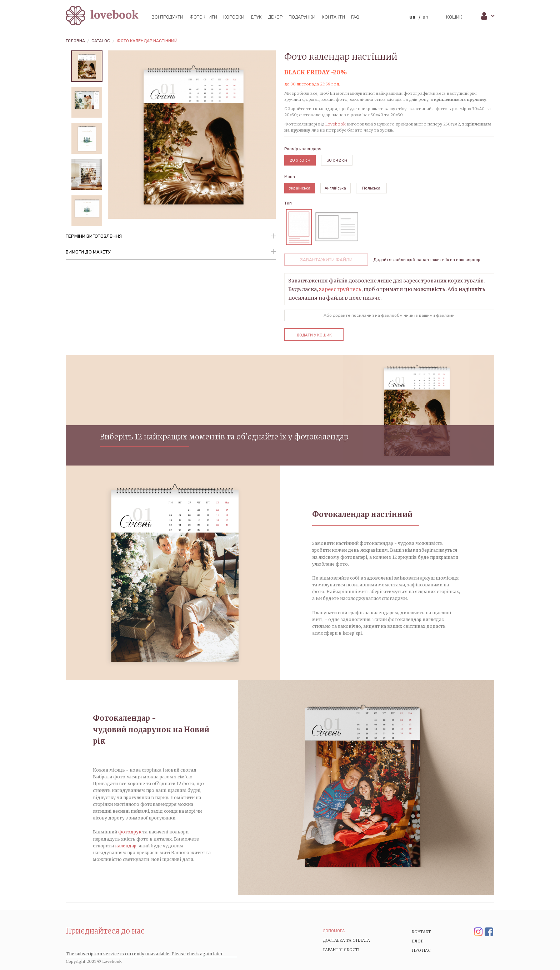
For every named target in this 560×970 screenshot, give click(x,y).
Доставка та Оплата (346, 940)
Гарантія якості (341, 950)
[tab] (171, 237)
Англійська (335, 188)
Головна (75, 41)
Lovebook (336, 124)
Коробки (234, 17)
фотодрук (130, 832)
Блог (417, 941)
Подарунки (302, 17)
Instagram (478, 932)
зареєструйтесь (340, 289)
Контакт (421, 932)
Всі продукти (167, 17)
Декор (275, 17)
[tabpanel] (87, 66)
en (425, 17)
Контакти (333, 17)
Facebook (489, 932)
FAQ (355, 17)
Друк (256, 17)
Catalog (101, 41)
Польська (371, 188)
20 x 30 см (300, 160)
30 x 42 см (337, 160)
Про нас (421, 950)
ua (412, 17)
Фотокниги (203, 17)
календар (126, 846)
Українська (300, 188)
